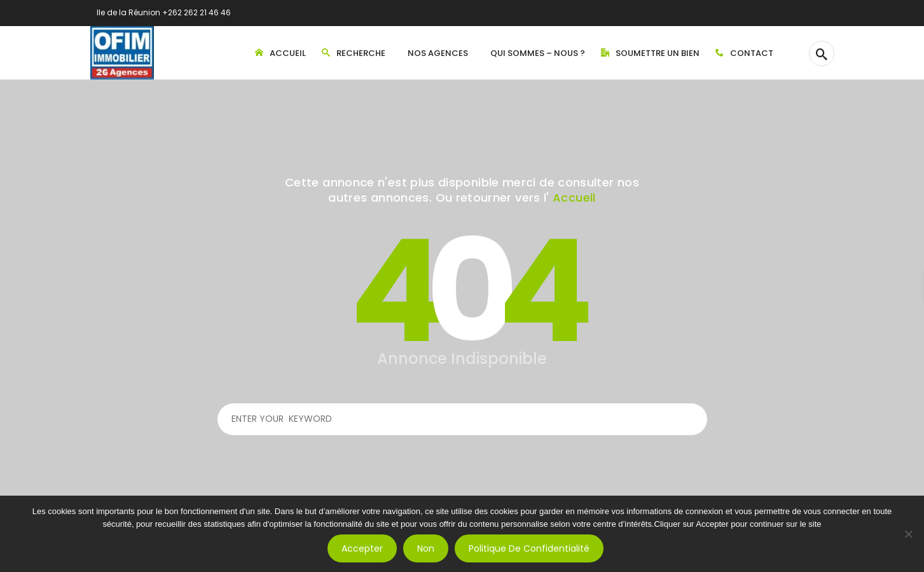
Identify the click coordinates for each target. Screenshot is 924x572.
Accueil (574, 198)
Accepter (362, 548)
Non (426, 548)
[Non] (908, 534)
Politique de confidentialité (529, 548)
